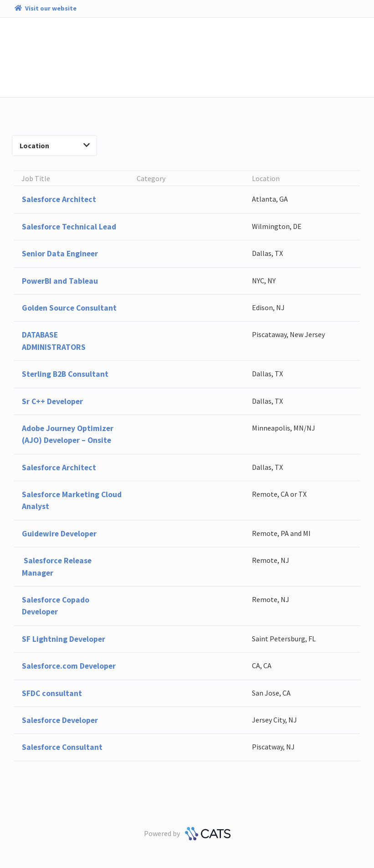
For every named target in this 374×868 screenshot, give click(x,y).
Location (55, 146)
